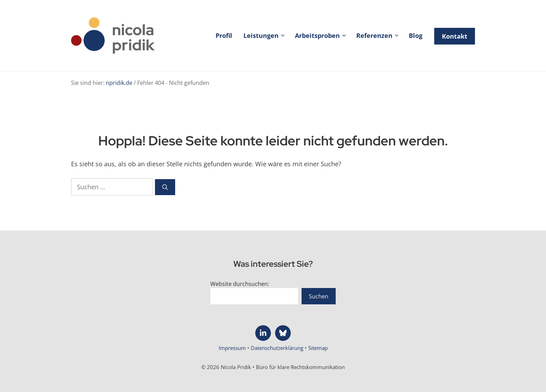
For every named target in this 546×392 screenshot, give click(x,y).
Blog (416, 35)
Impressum (233, 348)
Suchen (319, 296)
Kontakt (455, 36)
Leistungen (266, 35)
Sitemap (318, 348)
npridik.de (119, 83)
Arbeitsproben (323, 35)
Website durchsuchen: (240, 284)
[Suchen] (165, 187)
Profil (224, 35)
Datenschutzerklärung (278, 348)
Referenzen (380, 35)
